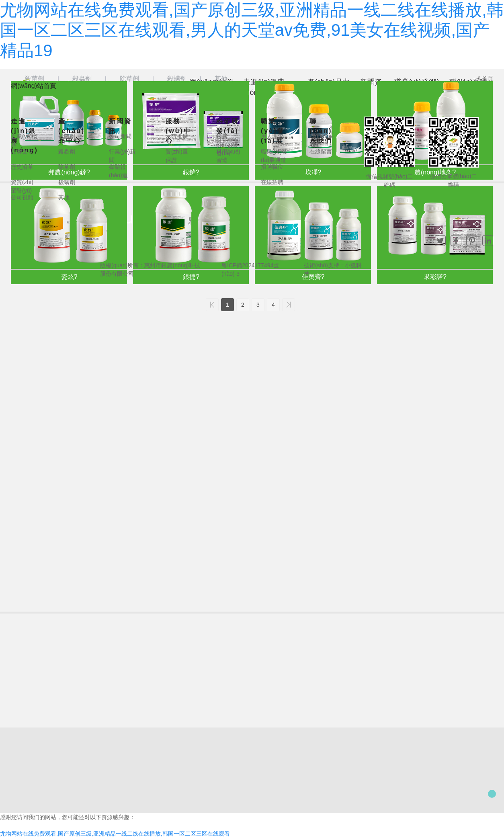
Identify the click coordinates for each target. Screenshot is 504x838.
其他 (221, 79)
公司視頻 (22, 197)
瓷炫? (69, 277)
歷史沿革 (22, 167)
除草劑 (129, 79)
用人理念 (272, 136)
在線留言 (321, 152)
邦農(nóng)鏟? (69, 172)
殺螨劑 (177, 79)
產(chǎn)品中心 (72, 131)
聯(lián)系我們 (321, 131)
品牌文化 (22, 152)
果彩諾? (435, 277)
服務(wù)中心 (178, 131)
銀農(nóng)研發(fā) (227, 145)
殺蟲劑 (82, 79)
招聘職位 (272, 167)
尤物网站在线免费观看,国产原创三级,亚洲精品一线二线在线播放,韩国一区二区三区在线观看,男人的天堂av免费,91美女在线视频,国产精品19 (252, 30)
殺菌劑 (35, 79)
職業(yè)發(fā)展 (273, 131)
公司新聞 (120, 136)
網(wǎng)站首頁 (34, 86)
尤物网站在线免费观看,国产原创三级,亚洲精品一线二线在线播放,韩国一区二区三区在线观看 (115, 834)
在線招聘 (272, 182)
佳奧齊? (313, 277)
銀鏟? (191, 172)
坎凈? (313, 172)
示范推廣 (177, 136)
